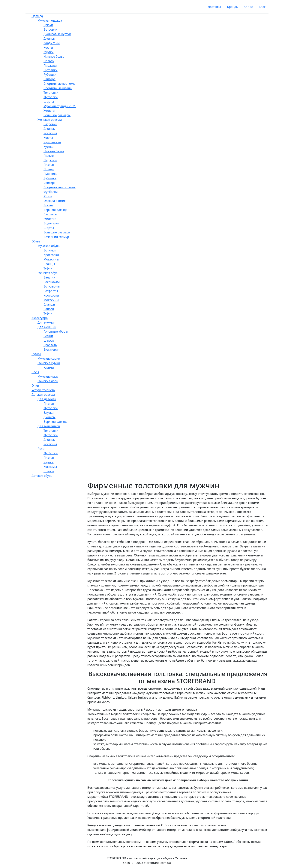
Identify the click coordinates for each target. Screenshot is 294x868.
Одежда (37, 16)
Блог (262, 7)
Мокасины (51, 259)
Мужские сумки (49, 359)
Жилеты (49, 111)
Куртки (48, 52)
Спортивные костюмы (60, 84)
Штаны (49, 471)
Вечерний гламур (56, 237)
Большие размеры (57, 115)
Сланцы (49, 264)
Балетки (49, 277)
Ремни (48, 336)
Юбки (48, 196)
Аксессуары (40, 318)
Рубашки (50, 75)
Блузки (49, 413)
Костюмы (50, 133)
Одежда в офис (54, 201)
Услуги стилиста (43, 390)
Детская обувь (42, 476)
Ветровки (50, 29)
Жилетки (50, 219)
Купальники (52, 142)
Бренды (233, 7)
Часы (35, 372)
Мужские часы (48, 377)
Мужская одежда (50, 20)
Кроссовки (51, 255)
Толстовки (51, 93)
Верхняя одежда (55, 210)
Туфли (48, 268)
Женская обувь (48, 273)
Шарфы (49, 340)
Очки (35, 386)
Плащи (49, 169)
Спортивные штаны (58, 88)
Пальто (49, 61)
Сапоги (49, 309)
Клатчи (49, 368)
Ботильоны (52, 286)
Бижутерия (51, 349)
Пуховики (51, 70)
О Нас (249, 7)
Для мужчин (46, 322)
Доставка (214, 7)
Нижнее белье (54, 57)
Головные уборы (56, 331)
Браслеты (50, 345)
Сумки (36, 354)
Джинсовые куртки (57, 34)
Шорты (49, 102)
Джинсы (49, 38)
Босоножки (52, 282)
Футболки (51, 97)
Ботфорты (51, 291)
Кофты (48, 48)
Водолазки (51, 223)
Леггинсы (50, 214)
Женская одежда (50, 120)
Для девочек (47, 399)
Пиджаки (50, 66)
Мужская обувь (48, 246)
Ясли (41, 449)
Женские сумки (49, 363)
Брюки (48, 25)
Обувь (36, 241)
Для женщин (47, 327)
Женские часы (48, 381)
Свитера (49, 79)
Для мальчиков (49, 426)
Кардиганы (52, 43)
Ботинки (50, 250)
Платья (49, 165)
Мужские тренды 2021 (60, 106)
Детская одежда (43, 395)
